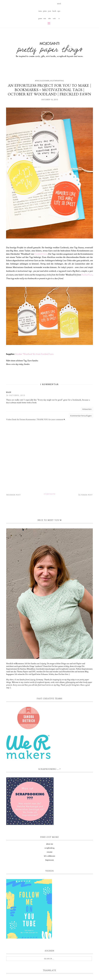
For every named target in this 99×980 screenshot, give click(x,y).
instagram (40, 12)
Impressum (50, 860)
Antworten (87, 409)
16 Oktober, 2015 (16, 395)
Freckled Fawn (41, 254)
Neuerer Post (14, 495)
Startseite (50, 494)
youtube (50, 12)
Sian (9, 392)
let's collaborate (50, 856)
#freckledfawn (42, 81)
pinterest (45, 12)
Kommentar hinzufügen (81, 416)
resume (50, 852)
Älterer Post (85, 495)
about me (50, 844)
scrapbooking (50, 848)
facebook (54, 12)
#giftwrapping (57, 81)
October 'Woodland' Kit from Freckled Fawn (34, 354)
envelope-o (59, 5)
